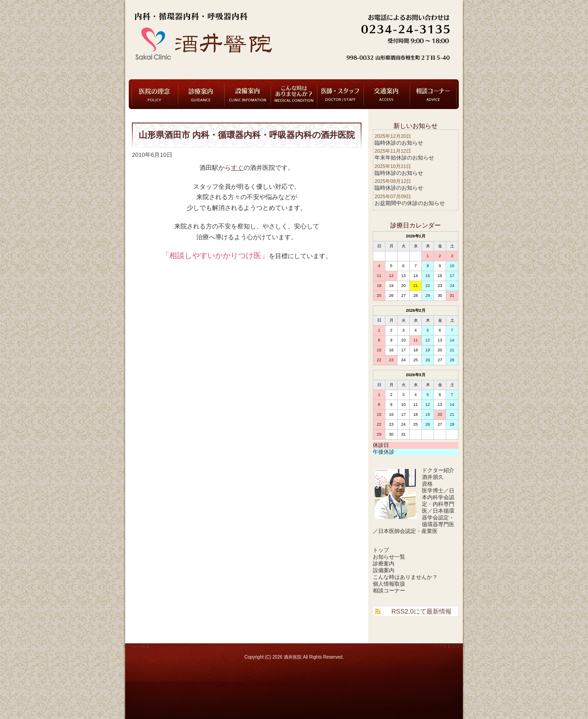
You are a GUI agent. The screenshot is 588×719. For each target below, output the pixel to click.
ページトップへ (449, 646)
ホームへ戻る (136, 646)
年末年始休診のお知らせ (404, 158)
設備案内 (248, 94)
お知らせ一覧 (389, 557)
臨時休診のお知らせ (399, 143)
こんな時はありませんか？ (294, 94)
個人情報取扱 (389, 584)
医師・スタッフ (340, 94)
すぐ (237, 168)
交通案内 (387, 94)
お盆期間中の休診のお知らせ (410, 203)
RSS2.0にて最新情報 (421, 611)
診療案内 (201, 94)
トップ (381, 550)
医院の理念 (155, 94)
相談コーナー (433, 94)
